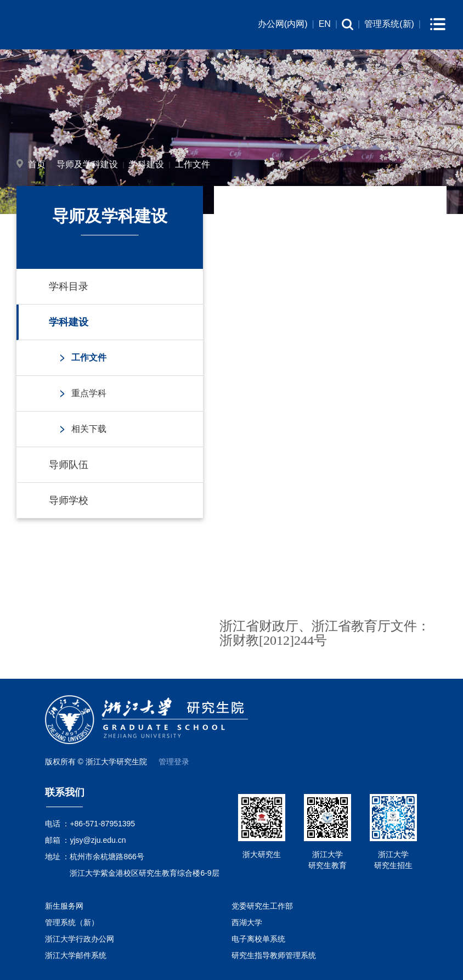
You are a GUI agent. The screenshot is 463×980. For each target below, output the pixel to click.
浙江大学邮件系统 (76, 955)
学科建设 (146, 164)
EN (325, 24)
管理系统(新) (389, 24)
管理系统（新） (72, 922)
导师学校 (69, 500)
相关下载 (89, 429)
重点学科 (89, 393)
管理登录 (174, 762)
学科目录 (69, 286)
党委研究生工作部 (262, 906)
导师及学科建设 (87, 164)
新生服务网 (64, 906)
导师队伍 (69, 465)
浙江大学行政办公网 (80, 939)
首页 (37, 164)
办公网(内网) (283, 24)
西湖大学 (247, 922)
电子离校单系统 (258, 939)
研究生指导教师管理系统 (274, 955)
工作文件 (193, 164)
